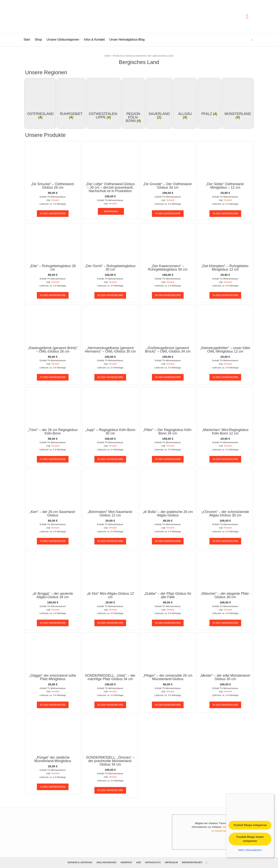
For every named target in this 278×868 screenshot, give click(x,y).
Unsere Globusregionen (63, 40)
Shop (38, 40)
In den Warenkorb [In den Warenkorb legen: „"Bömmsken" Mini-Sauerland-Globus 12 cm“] (110, 541)
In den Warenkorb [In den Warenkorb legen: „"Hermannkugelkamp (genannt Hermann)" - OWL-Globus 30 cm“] (110, 377)
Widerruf (126, 862)
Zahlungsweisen (106, 862)
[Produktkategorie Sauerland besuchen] (159, 100)
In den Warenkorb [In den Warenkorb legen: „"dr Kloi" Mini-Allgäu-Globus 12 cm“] (110, 623)
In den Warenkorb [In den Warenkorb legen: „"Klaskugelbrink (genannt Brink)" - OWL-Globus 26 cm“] (53, 377)
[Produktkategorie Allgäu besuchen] (185, 100)
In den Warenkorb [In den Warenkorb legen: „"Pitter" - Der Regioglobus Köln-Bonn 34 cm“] (168, 459)
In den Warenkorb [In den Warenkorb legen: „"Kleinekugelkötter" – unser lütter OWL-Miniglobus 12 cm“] (225, 377)
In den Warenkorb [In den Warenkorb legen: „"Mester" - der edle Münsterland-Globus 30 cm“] (225, 705)
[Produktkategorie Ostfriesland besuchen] (40, 100)
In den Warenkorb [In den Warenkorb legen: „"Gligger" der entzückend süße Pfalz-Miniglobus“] (53, 705)
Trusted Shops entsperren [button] (250, 825)
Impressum (171, 862)
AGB (139, 862)
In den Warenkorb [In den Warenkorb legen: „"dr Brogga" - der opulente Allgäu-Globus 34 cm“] (53, 623)
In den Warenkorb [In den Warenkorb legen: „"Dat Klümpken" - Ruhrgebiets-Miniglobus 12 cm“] (225, 295)
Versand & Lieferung (80, 862)
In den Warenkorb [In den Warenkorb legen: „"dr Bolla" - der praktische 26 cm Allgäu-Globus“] (168, 541)
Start (27, 40)
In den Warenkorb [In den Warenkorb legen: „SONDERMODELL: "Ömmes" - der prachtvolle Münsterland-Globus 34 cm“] (110, 790)
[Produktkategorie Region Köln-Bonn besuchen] (133, 101)
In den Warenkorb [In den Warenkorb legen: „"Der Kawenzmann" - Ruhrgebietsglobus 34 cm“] (168, 295)
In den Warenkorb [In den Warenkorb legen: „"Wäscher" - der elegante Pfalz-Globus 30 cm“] (225, 623)
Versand (55, 200)
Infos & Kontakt (94, 40)
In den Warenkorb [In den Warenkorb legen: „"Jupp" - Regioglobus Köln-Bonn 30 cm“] (110, 459)
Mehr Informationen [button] (250, 850)
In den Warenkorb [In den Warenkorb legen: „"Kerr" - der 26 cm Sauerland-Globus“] (53, 541)
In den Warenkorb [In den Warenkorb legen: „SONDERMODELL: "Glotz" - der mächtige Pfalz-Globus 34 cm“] (110, 705)
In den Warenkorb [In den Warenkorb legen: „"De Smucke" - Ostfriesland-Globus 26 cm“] (53, 213)
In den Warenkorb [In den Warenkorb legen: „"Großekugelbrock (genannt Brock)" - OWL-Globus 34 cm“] (168, 377)
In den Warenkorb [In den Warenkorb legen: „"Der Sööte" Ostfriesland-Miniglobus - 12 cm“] (225, 213)
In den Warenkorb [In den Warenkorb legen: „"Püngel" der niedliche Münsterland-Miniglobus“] (53, 787)
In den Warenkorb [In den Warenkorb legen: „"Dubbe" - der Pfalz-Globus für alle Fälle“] (168, 623)
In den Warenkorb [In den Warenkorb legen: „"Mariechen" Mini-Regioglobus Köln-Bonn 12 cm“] (225, 459)
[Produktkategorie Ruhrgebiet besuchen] (71, 100)
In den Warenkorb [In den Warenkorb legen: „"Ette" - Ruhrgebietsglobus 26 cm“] (53, 295)
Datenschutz (153, 862)
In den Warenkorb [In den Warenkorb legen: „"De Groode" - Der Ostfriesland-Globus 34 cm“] (168, 213)
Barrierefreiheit (192, 862)
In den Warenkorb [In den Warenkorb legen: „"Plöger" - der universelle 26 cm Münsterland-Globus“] (168, 705)
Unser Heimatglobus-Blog (127, 40)
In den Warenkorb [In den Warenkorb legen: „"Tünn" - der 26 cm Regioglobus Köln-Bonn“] (53, 459)
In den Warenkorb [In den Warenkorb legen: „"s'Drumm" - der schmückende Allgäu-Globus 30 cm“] (225, 541)
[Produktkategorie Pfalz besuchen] (209, 98)
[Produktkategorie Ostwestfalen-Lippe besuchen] (103, 100)
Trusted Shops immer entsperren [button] (250, 839)
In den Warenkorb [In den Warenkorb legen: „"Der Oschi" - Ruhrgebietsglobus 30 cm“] (110, 295)
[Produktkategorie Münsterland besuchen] (238, 100)
